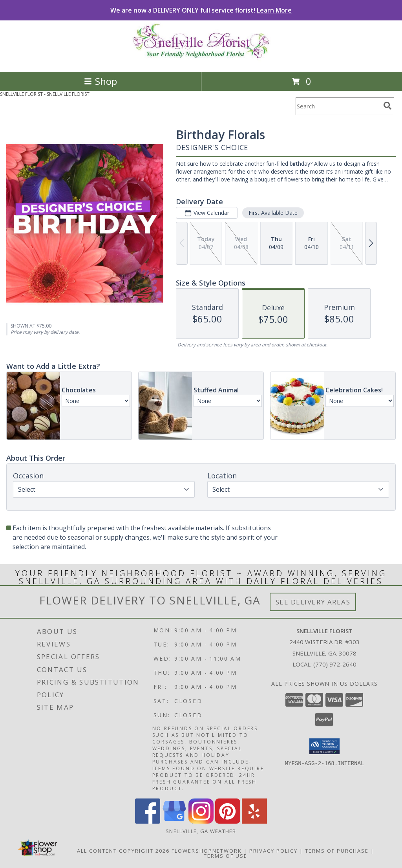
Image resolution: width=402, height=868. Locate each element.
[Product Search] (338, 106)
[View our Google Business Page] (174, 821)
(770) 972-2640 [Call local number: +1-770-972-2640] (335, 664)
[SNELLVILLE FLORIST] (201, 60)
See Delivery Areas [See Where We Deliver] (313, 602)
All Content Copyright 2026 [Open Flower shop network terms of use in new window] (123, 851)
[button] (324, 746)
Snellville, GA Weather (201, 831)
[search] (387, 106)
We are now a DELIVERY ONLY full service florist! (201, 10)
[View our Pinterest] (228, 821)
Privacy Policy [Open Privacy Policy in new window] (273, 851)
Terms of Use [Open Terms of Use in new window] (226, 856)
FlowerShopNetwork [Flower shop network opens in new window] (207, 851)
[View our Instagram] (201, 821)
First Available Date (273, 213)
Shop (100, 81)
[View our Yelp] (254, 821)
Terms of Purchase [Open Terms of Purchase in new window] (337, 851)
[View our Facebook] (148, 821)
